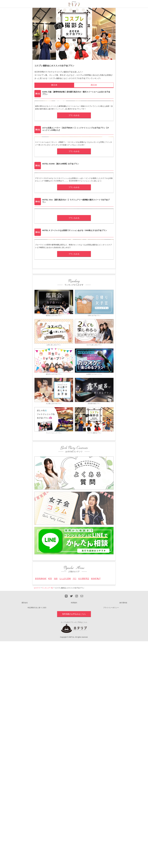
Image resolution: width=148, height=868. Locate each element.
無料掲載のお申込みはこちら (74, 808)
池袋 (56, 773)
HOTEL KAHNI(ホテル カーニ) (50, 275)
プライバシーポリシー (111, 802)
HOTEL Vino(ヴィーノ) (47, 350)
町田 (50, 773)
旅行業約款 (123, 797)
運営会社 (25, 797)
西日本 (94, 85)
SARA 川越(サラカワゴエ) (48, 125)
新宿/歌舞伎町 (41, 773)
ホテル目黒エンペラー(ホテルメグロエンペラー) (59, 200)
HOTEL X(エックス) (46, 419)
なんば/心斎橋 (65, 773)
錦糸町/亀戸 (96, 773)
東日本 (54, 85)
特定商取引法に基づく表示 (37, 802)
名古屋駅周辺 (84, 773)
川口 (75, 773)
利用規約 (74, 797)
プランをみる (74, 154)
